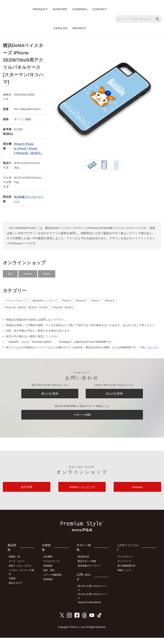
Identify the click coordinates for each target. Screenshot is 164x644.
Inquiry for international (92, 609)
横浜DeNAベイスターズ (45, 301)
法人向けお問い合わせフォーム (94, 603)
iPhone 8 (109, 301)
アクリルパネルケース (16, 301)
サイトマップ (126, 569)
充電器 (14, 585)
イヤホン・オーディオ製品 (22, 579)
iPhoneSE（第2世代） (64, 308)
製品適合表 (86, 565)
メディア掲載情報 (55, 582)
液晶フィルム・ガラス (22, 573)
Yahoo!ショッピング (82, 494)
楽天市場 (27, 494)
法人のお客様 (114, 396)
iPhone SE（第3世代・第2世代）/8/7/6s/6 (26, 308)
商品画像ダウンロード (91, 573)
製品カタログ (17, 590)
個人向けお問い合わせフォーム (94, 595)
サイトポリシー (128, 565)
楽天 (10, 275)
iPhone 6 (19, 140)
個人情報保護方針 (129, 573)
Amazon (28, 275)
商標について (126, 577)
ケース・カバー (18, 569)
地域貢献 (50, 573)
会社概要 (50, 565)
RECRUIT (79, 28)
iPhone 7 (23, 145)
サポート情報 (82, 419)
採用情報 (50, 586)
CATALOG (61, 28)
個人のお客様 (50, 396)
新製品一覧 (16, 565)
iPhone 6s (81, 301)
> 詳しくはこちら (150, 348)
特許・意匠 (51, 577)
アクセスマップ (54, 569)
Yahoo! (46, 275)
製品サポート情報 (89, 569)
